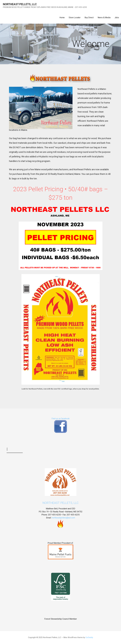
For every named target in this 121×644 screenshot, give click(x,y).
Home (62, 18)
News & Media (104, 18)
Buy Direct (89, 18)
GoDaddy (89, 637)
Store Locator (75, 18)
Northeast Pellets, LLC (20, 4)
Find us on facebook (61, 419)
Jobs (117, 18)
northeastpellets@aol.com (63, 518)
